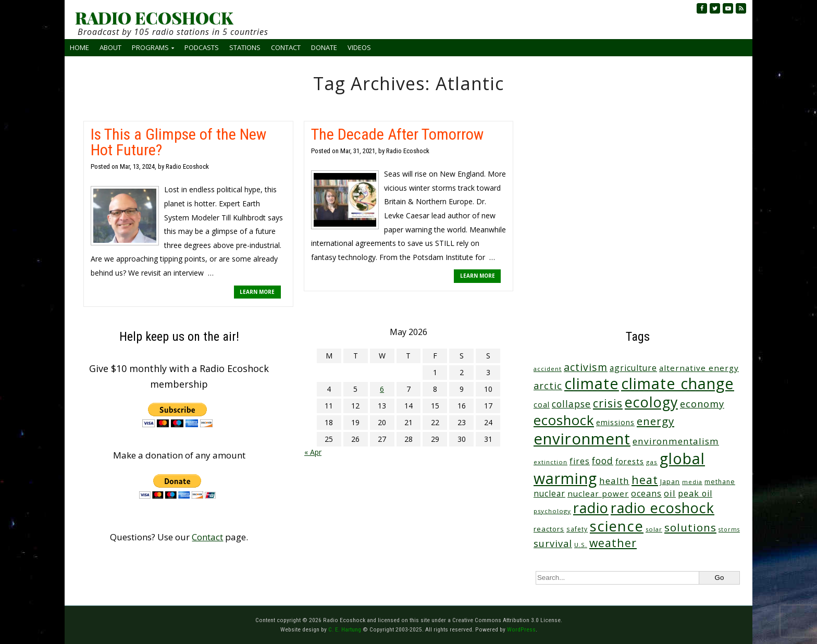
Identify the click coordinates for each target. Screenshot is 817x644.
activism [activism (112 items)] (586, 367)
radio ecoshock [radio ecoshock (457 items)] (663, 508)
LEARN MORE (257, 292)
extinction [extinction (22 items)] (550, 462)
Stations (245, 47)
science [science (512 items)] (617, 526)
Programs (150, 47)
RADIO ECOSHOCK (154, 18)
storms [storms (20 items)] (729, 529)
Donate (324, 47)
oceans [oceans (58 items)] (646, 493)
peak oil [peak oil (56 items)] (695, 493)
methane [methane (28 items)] (720, 482)
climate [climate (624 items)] (592, 383)
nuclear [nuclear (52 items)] (549, 493)
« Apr (313, 452)
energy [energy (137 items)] (655, 421)
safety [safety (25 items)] (577, 529)
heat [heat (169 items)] (645, 480)
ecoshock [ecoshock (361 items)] (564, 420)
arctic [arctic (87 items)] (548, 386)
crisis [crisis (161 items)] (608, 403)
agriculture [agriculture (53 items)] (633, 368)
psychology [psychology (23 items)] (552, 511)
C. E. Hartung (345, 629)
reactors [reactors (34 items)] (549, 529)
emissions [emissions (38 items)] (615, 422)
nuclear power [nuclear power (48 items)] (598, 493)
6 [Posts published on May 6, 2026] (382, 389)
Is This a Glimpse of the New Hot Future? (178, 142)
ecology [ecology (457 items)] (651, 402)
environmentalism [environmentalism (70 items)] (676, 441)
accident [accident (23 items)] (548, 369)
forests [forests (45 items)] (630, 461)
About (110, 47)
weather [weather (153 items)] (613, 543)
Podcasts (202, 47)
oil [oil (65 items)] (670, 493)
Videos (359, 47)
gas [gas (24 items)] (652, 462)
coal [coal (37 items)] (542, 405)
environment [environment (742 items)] (582, 439)
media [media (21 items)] (692, 482)
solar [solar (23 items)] (654, 529)
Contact (286, 47)
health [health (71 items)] (614, 481)
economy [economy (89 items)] (702, 404)
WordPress (521, 629)
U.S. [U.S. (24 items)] (581, 545)
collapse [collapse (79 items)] (571, 404)
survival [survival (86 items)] (553, 543)
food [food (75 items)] (603, 461)
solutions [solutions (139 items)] (690, 527)
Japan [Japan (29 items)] (670, 482)
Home (79, 47)
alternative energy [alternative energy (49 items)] (699, 368)
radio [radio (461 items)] (591, 508)
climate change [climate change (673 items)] (678, 383)
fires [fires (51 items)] (580, 461)
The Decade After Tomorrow (397, 134)
